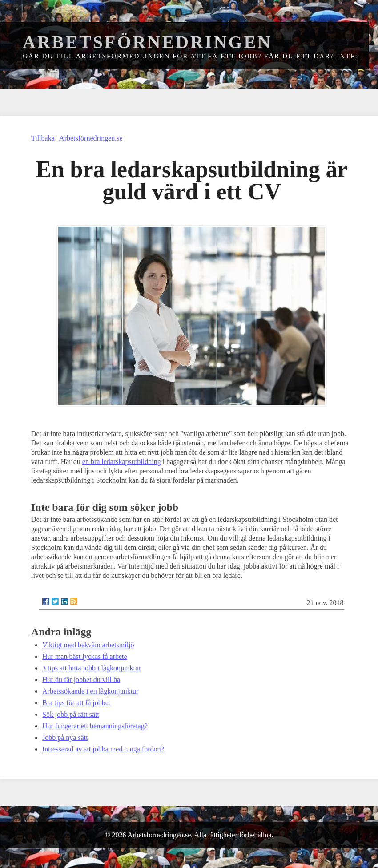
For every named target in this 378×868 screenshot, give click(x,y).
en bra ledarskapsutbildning (122, 462)
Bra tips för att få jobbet (76, 703)
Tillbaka (43, 138)
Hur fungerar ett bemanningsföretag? (95, 726)
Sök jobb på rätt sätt (71, 714)
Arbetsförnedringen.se (91, 138)
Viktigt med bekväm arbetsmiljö (88, 645)
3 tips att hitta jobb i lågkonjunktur (92, 668)
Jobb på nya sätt (65, 737)
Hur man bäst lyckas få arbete (85, 656)
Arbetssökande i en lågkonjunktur (90, 691)
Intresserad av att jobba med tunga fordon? (103, 749)
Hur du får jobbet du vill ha (81, 680)
